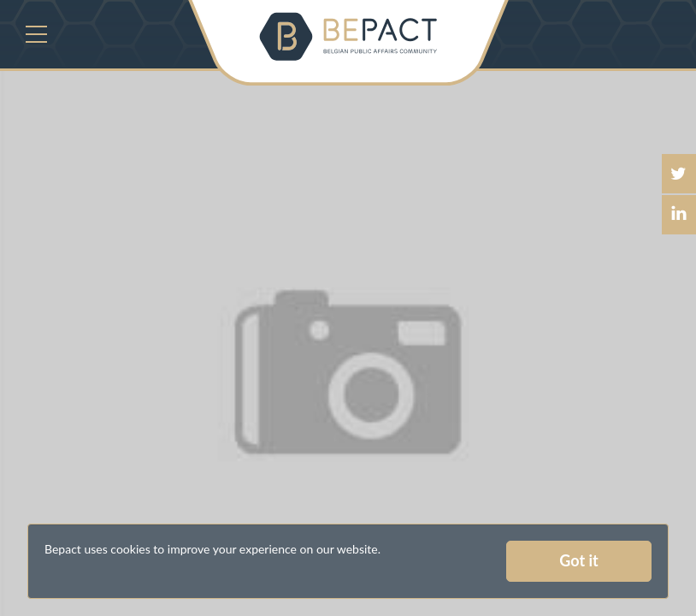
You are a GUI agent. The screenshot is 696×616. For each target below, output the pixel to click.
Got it (578, 560)
